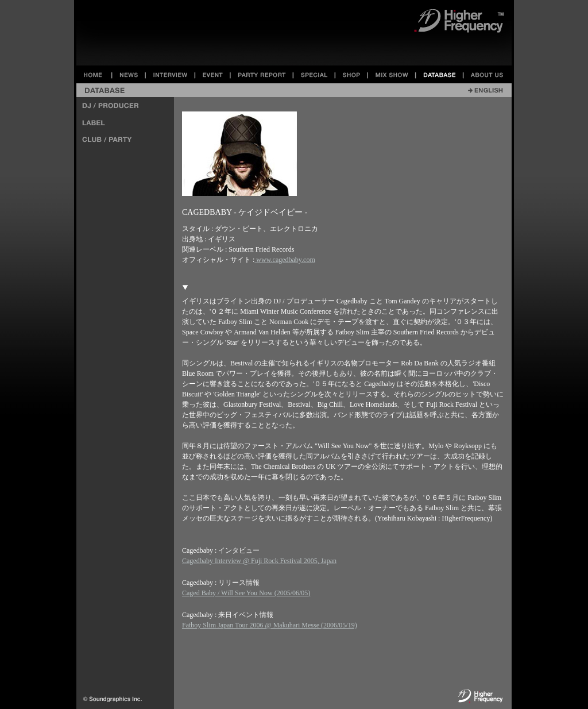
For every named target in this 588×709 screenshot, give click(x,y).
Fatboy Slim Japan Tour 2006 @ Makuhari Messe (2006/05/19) (270, 625)
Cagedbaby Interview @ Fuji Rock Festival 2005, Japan (259, 561)
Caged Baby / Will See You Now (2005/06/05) (246, 593)
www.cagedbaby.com (285, 260)
